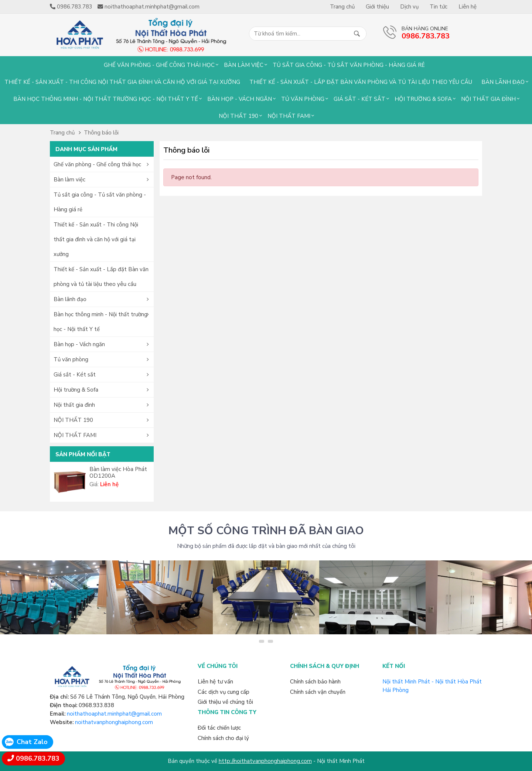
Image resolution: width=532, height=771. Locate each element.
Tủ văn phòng (303, 99)
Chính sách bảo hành (315, 682)
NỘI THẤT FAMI (289, 116)
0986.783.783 (38, 758)
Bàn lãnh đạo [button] (70, 299)
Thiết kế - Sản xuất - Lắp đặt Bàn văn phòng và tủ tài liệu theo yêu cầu (361, 82)
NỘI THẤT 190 (238, 116)
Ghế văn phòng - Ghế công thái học (159, 65)
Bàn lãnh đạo (503, 82)
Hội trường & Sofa (423, 99)
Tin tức (439, 7)
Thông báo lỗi (101, 133)
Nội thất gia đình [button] (74, 405)
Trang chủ (342, 7)
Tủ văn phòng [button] (71, 359)
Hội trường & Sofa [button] (76, 390)
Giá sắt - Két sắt (359, 99)
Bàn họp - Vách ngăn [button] (79, 344)
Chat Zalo (32, 742)
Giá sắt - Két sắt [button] (75, 375)
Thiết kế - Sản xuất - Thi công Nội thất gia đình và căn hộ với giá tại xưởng (122, 82)
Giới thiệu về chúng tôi (225, 702)
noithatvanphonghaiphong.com (114, 722)
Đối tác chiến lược (219, 728)
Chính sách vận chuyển (318, 692)
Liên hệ (468, 7)
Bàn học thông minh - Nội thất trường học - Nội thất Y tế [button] (100, 322)
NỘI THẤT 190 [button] (73, 420)
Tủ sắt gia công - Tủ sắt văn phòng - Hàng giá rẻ (349, 65)
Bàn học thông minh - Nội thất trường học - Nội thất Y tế (106, 99)
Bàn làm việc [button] (69, 180)
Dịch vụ (409, 7)
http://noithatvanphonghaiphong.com (265, 761)
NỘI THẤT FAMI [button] (75, 435)
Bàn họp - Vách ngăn (240, 99)
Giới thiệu (377, 7)
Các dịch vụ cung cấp (224, 692)
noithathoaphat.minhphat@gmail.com (114, 714)
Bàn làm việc (244, 65)
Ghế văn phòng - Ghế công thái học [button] (97, 164)
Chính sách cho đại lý (223, 738)
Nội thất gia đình (488, 99)
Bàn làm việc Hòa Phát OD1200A (118, 473)
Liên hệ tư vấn (215, 682)
